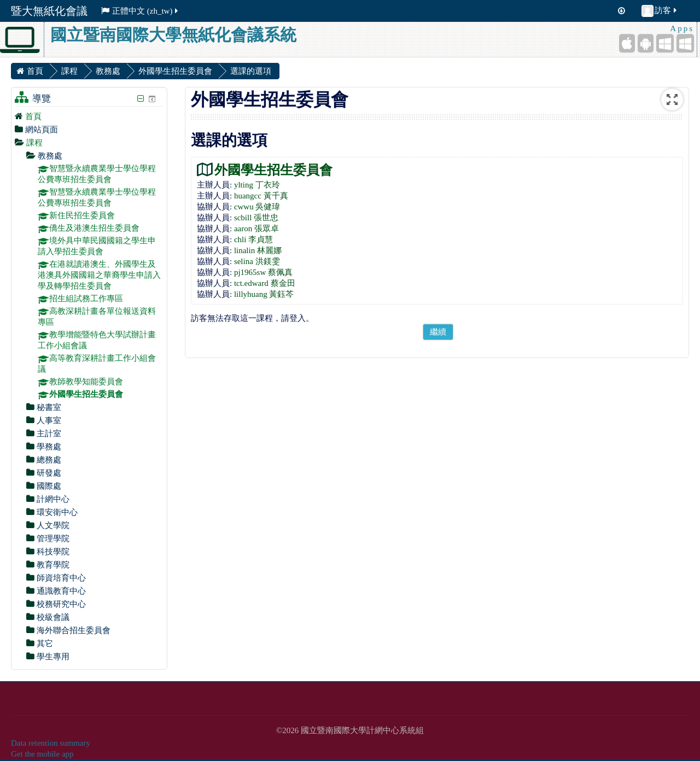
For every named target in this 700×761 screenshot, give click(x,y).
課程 (34, 143)
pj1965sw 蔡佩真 (263, 272)
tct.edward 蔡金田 (265, 283)
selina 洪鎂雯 (257, 261)
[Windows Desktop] (685, 43)
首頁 (33, 116)
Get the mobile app (42, 754)
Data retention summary (51, 743)
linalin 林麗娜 (258, 250)
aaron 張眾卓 (256, 229)
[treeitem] (89, 116)
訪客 (660, 11)
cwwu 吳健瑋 (257, 207)
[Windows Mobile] (665, 43)
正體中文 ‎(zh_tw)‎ (140, 11)
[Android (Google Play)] (646, 43)
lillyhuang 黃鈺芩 (264, 294)
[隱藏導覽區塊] (140, 99)
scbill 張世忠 (256, 218)
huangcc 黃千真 (261, 196)
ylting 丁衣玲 (257, 185)
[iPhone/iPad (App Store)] (627, 43)
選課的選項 (251, 71)
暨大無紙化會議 (49, 11)
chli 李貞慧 (253, 239)
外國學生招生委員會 (273, 170)
